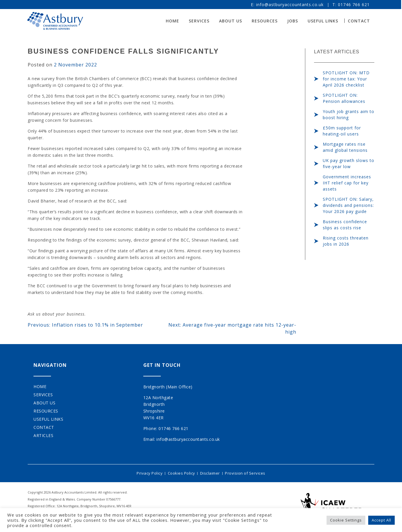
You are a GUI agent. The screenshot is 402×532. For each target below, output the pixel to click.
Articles (43, 435)
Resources (265, 21)
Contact (359, 21)
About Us (231, 21)
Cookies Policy (181, 473)
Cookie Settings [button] (346, 520)
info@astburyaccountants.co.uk (290, 5)
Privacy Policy (148, 473)
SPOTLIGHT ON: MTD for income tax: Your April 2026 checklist (346, 79)
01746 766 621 (354, 5)
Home (173, 21)
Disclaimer (210, 473)
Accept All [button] (381, 520)
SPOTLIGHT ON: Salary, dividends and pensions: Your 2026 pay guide (348, 205)
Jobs (293, 21)
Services (199, 21)
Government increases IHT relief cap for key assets (347, 183)
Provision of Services (246, 473)
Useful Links (323, 21)
